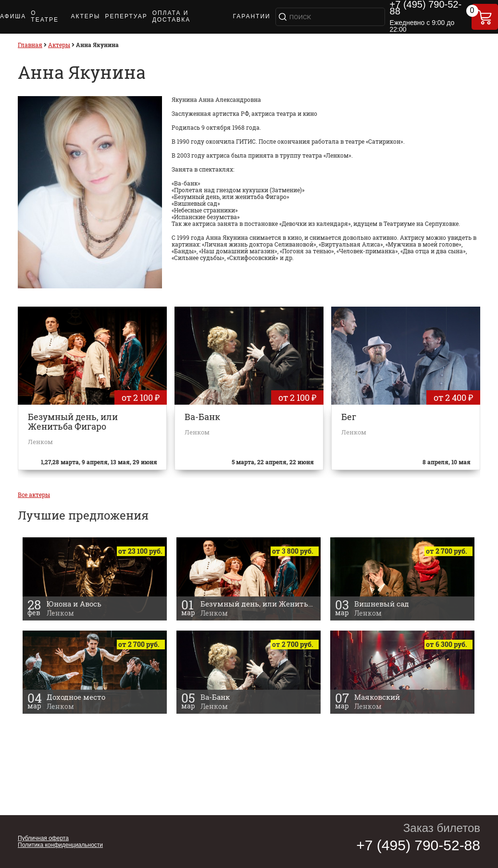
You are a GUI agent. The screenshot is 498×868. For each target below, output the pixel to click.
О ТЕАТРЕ (45, 16)
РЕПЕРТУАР (126, 16)
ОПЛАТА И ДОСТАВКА (172, 16)
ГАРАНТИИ (252, 16)
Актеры (59, 45)
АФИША (13, 16)
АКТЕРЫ (85, 16)
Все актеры (34, 495)
